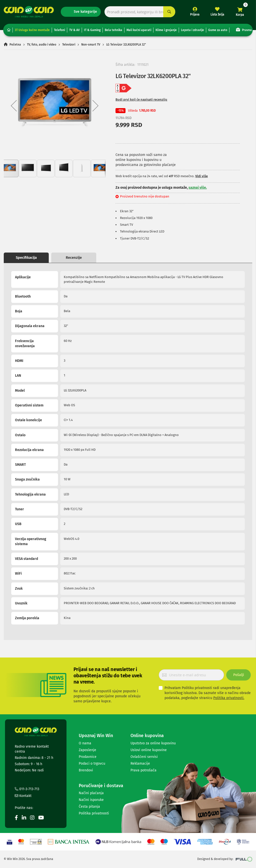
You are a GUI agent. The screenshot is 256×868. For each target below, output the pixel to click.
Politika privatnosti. (229, 698)
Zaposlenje (87, 750)
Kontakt (23, 796)
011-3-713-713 (27, 789)
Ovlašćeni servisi (144, 757)
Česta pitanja (89, 807)
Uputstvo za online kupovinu (153, 743)
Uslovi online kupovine (149, 750)
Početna (15, 45)
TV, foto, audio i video (42, 45)
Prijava (195, 15)
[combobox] (140, 12)
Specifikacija (26, 258)
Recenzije (74, 258)
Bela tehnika (113, 30)
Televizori (69, 45)
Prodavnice (88, 757)
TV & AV (74, 30)
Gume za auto (218, 30)
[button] (14, 106)
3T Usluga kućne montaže (32, 30)
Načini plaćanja (91, 793)
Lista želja (217, 15)
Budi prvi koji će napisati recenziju (141, 99)
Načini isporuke (91, 800)
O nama (85, 743)
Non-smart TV (91, 45)
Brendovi (86, 770)
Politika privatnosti (94, 813)
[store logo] (29, 12)
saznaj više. (198, 188)
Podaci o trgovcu (92, 764)
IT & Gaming (92, 30)
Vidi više (201, 176)
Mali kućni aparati (139, 30)
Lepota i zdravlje (192, 30)
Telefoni (59, 30)
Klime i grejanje (166, 30)
